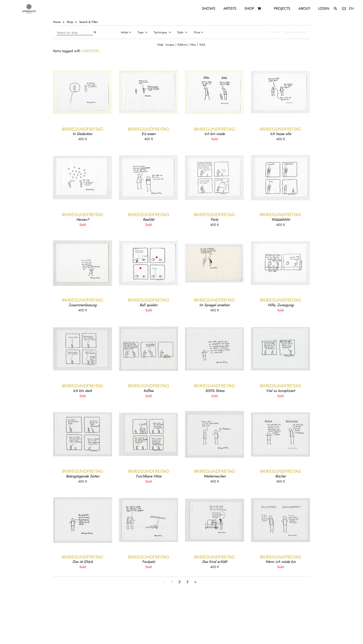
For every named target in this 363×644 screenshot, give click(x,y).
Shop (249, 8)
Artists (230, 8)
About (304, 8)
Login (324, 8)
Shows (209, 8)
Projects (282, 8)
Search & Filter (88, 22)
